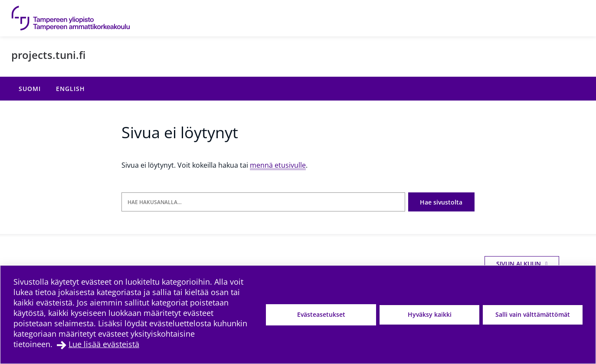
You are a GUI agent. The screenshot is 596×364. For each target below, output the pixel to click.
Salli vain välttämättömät (533, 314)
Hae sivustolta (441, 202)
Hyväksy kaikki (430, 314)
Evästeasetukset (321, 314)
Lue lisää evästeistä (104, 344)
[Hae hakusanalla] (263, 202)
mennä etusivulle (278, 165)
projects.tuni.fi (48, 55)
